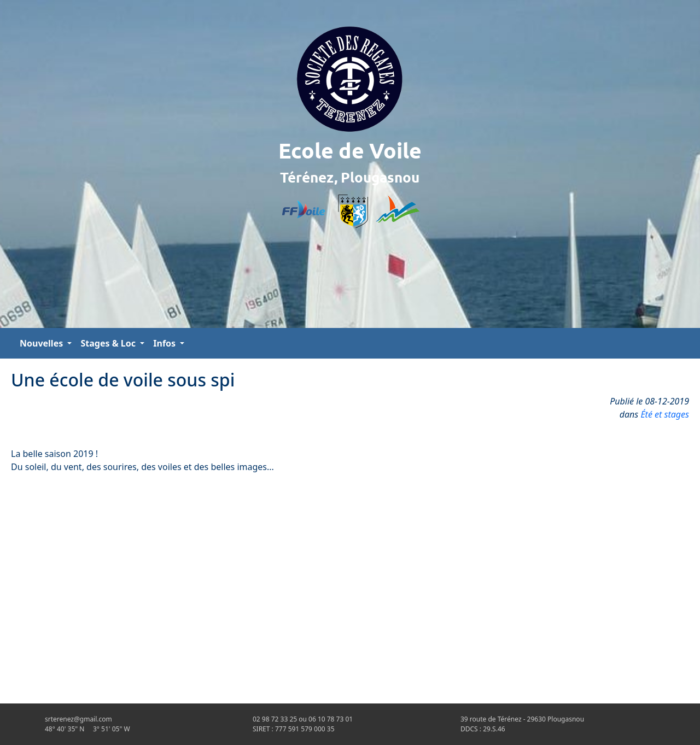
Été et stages (665, 414)
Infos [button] (165, 343)
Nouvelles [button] (42, 343)
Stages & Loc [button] (109, 343)
